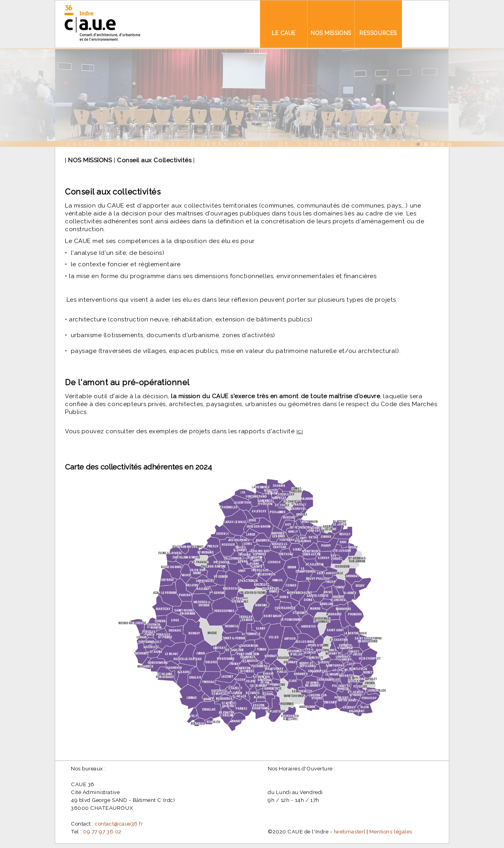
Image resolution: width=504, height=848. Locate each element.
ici (300, 431)
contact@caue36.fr (119, 824)
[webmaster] (350, 831)
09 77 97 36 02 (102, 831)
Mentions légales (391, 831)
